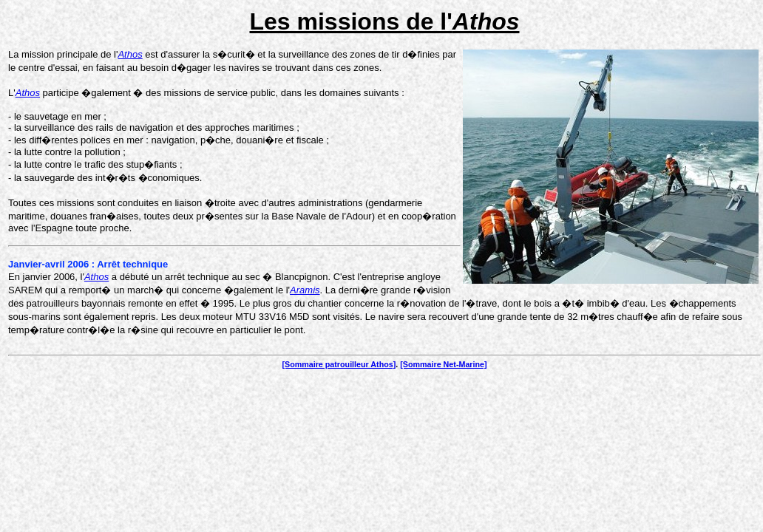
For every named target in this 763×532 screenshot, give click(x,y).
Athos (130, 54)
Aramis (305, 290)
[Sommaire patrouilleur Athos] (339, 364)
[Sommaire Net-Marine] (443, 364)
